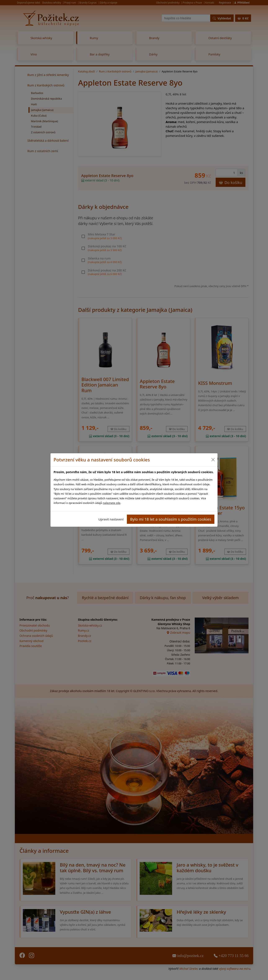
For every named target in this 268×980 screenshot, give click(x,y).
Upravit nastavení (111, 519)
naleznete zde (111, 503)
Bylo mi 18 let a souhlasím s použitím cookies (171, 519)
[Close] (213, 460)
